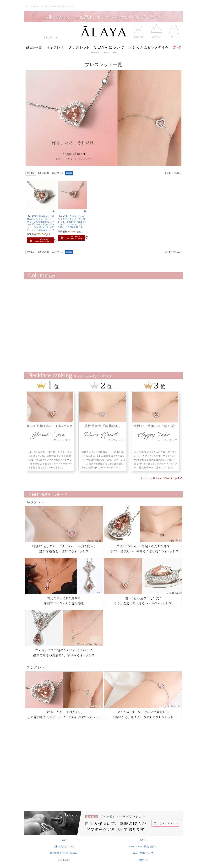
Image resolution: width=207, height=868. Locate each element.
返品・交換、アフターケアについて (103, 52)
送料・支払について (64, 846)
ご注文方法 (64, 860)
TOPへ (143, 840)
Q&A (64, 840)
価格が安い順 (43, 173)
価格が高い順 (58, 173)
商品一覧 (143, 860)
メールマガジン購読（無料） (143, 846)
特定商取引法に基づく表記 (64, 853)
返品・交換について (143, 853)
